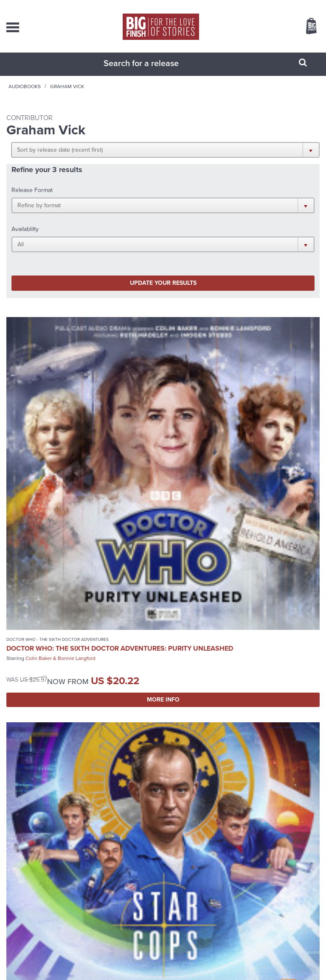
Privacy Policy (133, 963)
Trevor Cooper (237, 447)
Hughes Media (174, 973)
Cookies (158, 963)
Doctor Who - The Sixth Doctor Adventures (58, 428)
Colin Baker (39, 454)
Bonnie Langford (77, 454)
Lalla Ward (37, 707)
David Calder (201, 447)
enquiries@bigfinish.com (170, 875)
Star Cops (179, 428)
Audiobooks (86, 95)
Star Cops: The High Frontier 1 (222, 437)
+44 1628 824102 (176, 850)
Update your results (86, 233)
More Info (83, 496)
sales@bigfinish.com (170, 857)
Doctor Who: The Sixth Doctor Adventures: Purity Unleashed (63, 441)
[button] (247, 158)
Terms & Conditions (189, 963)
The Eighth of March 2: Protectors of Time (76, 693)
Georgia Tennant (74, 707)
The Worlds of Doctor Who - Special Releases (60, 680)
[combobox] (152, 72)
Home (53, 95)
